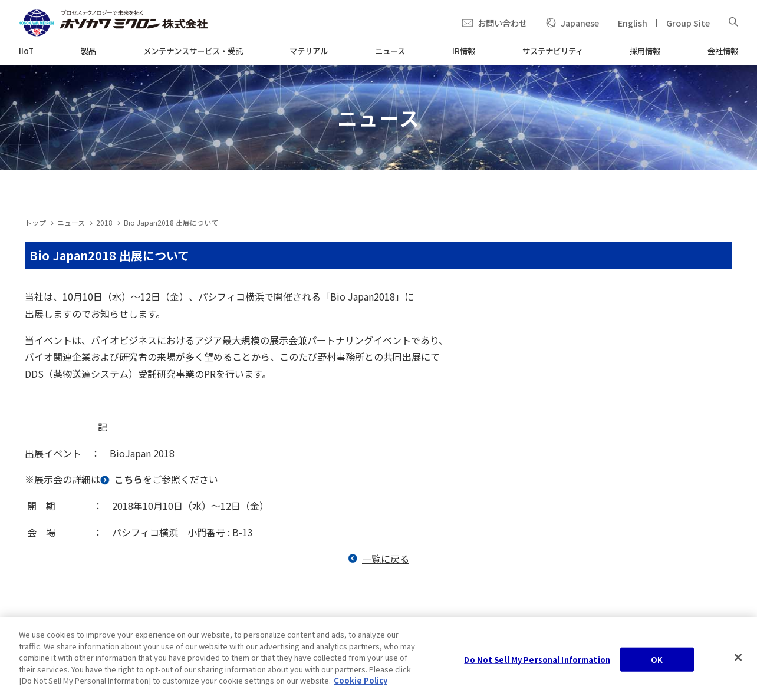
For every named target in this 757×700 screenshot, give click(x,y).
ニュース (71, 222)
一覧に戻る (386, 559)
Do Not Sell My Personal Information (537, 661)
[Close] (738, 659)
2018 (104, 222)
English (633, 23)
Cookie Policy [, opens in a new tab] (361, 683)
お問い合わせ (502, 23)
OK (657, 661)
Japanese (580, 23)
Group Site (688, 23)
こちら (129, 479)
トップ (35, 222)
